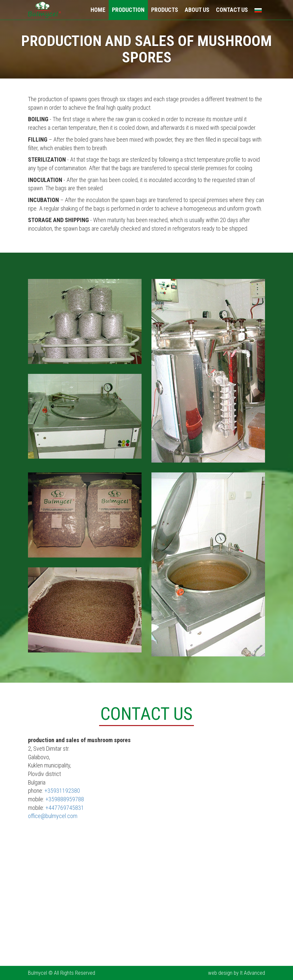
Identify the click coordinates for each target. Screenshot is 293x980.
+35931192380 (62, 791)
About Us (197, 10)
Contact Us (232, 10)
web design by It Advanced (237, 973)
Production (128, 10)
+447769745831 (65, 808)
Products (165, 10)
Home (98, 10)
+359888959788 (65, 799)
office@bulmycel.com (53, 816)
